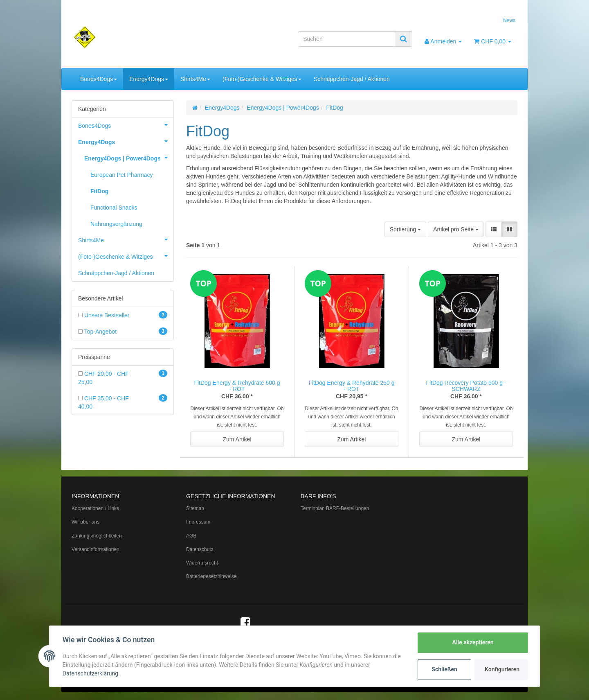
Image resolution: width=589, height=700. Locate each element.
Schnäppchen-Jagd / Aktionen (352, 79)
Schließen (444, 669)
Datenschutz (200, 549)
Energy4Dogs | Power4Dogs (129, 158)
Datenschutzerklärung (90, 673)
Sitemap (195, 508)
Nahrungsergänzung (116, 224)
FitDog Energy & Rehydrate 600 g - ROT (237, 386)
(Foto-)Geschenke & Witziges (262, 79)
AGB (191, 536)
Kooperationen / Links (95, 508)
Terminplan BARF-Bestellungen (335, 508)
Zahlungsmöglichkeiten (97, 536)
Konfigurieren (502, 669)
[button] (494, 229)
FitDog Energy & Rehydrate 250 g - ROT (351, 386)
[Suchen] (346, 39)
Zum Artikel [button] (237, 439)
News (509, 20)
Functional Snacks (114, 208)
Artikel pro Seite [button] (456, 229)
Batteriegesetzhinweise (211, 576)
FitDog (99, 191)
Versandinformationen (96, 549)
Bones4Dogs (99, 79)
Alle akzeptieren (473, 642)
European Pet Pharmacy (122, 175)
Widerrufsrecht (202, 563)
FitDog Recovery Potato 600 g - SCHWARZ (466, 386)
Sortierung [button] (405, 229)
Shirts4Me (195, 79)
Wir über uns (85, 522)
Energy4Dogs (149, 79)
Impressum (198, 522)
